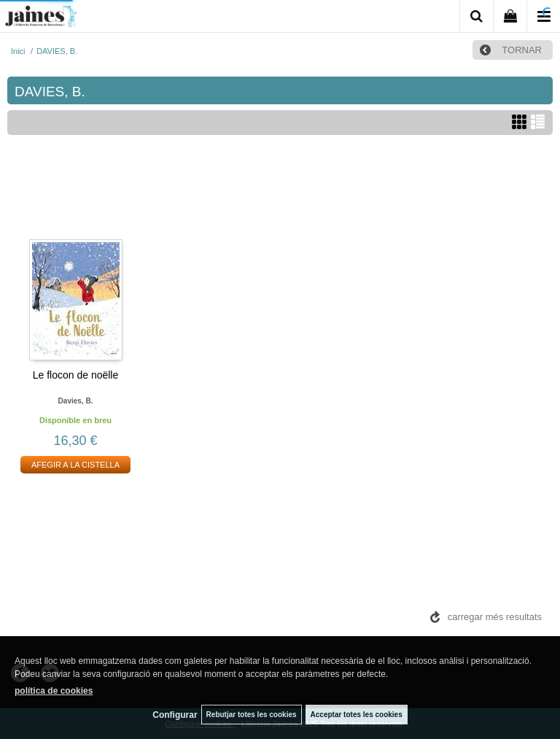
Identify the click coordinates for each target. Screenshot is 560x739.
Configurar (175, 715)
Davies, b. (76, 401)
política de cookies (54, 691)
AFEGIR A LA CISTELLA (75, 465)
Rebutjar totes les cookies (252, 715)
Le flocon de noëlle (76, 375)
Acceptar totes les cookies (357, 715)
